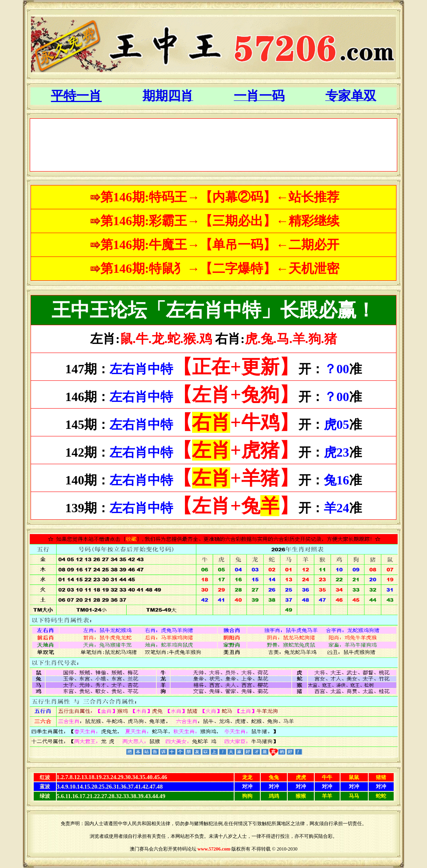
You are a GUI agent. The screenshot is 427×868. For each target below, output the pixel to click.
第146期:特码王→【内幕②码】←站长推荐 (220, 197)
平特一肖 (76, 96)
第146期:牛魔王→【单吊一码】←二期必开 (220, 245)
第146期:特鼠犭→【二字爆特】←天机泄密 (220, 268)
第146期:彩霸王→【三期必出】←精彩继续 (220, 221)
